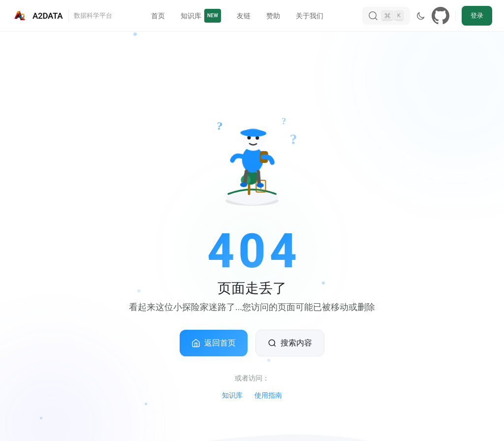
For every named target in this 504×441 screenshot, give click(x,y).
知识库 (232, 395)
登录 (477, 16)
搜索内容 (290, 343)
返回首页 (214, 343)
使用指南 (268, 395)
